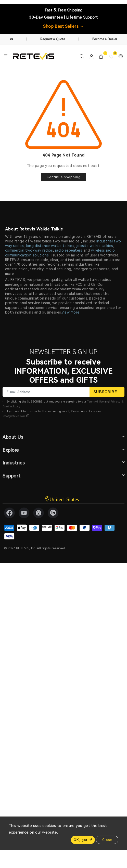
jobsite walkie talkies (95, 246)
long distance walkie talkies (50, 246)
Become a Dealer (105, 39)
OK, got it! (83, 840)
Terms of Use (95, 402)
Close (107, 840)
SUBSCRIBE (107, 392)
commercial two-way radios (29, 250)
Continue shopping (64, 177)
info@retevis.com (14, 416)
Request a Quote (53, 39)
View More (71, 312)
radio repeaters (69, 250)
